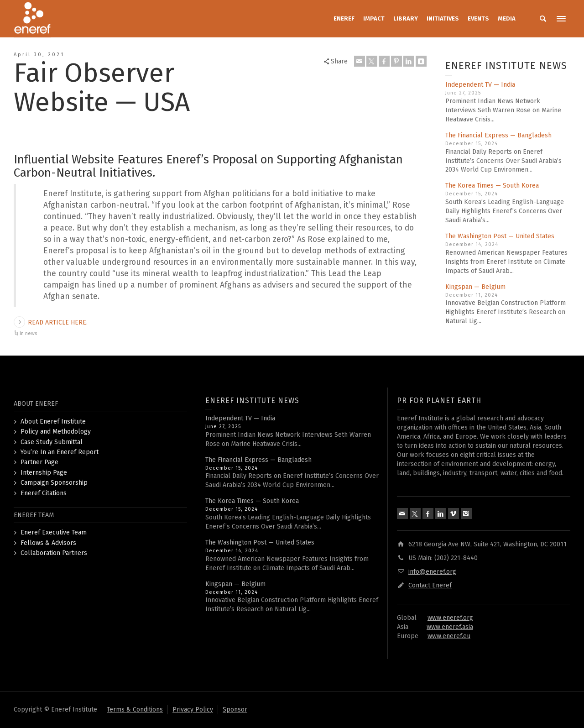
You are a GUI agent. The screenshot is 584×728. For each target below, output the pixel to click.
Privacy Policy (193, 710)
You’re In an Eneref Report (60, 452)
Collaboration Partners (54, 553)
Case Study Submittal (52, 442)
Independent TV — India (480, 85)
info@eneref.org (432, 572)
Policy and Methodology (56, 432)
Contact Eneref (430, 585)
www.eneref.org (450, 618)
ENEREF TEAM (34, 515)
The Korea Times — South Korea (492, 186)
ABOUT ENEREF (36, 404)
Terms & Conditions (135, 710)
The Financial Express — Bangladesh (498, 135)
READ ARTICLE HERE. (58, 322)
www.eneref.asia (450, 627)
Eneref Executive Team (54, 532)
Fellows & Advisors (48, 543)
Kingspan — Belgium (475, 287)
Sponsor (235, 710)
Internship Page (44, 473)
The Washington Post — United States (500, 236)
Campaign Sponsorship (54, 483)
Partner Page (39, 462)
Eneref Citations (44, 493)
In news (28, 333)
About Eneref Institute (53, 422)
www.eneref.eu (449, 636)
